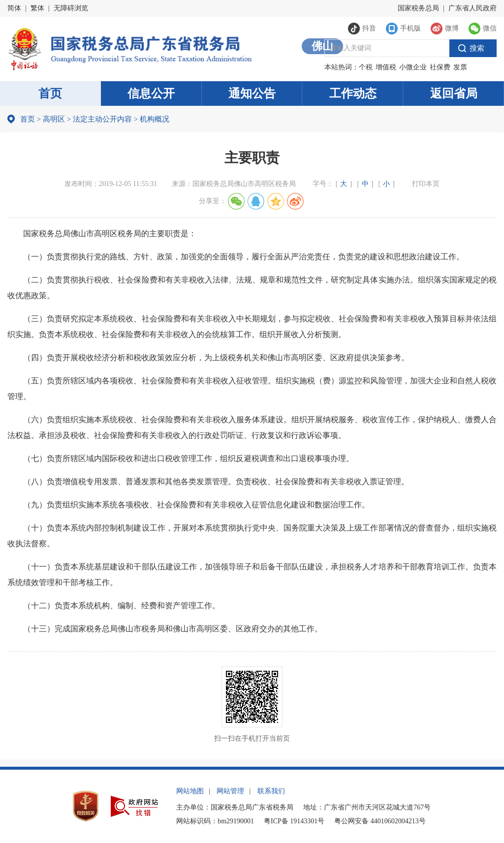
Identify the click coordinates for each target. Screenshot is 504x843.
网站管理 (230, 791)
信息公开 (151, 94)
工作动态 (353, 94)
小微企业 (413, 67)
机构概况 (152, 119)
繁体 (37, 8)
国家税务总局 (418, 8)
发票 (460, 67)
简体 (14, 8)
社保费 (440, 67)
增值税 (386, 67)
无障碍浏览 (71, 8)
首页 (50, 94)
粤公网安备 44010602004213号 (380, 821)
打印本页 (426, 184)
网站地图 (190, 791)
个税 (366, 67)
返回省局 (454, 94)
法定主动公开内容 (102, 119)
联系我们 (271, 791)
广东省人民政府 (472, 8)
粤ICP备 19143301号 (294, 821)
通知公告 (252, 94)
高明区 (54, 119)
